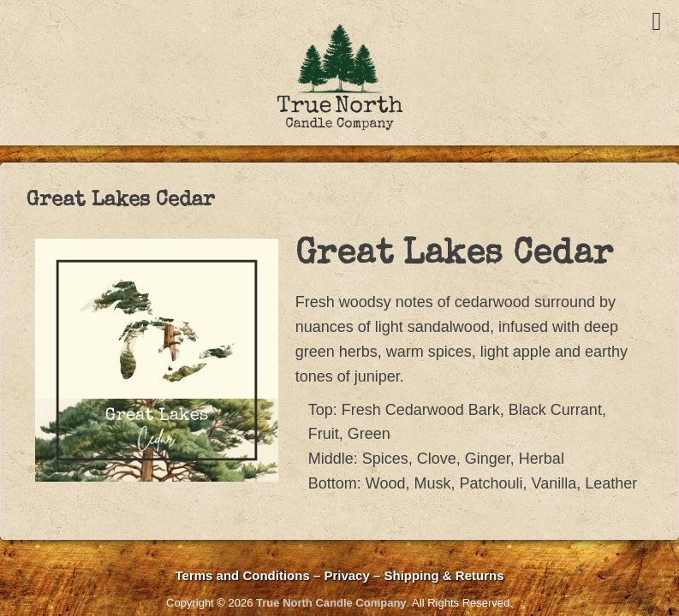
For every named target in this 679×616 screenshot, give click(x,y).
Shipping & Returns (444, 575)
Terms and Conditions (243, 575)
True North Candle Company (331, 603)
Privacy (348, 575)
